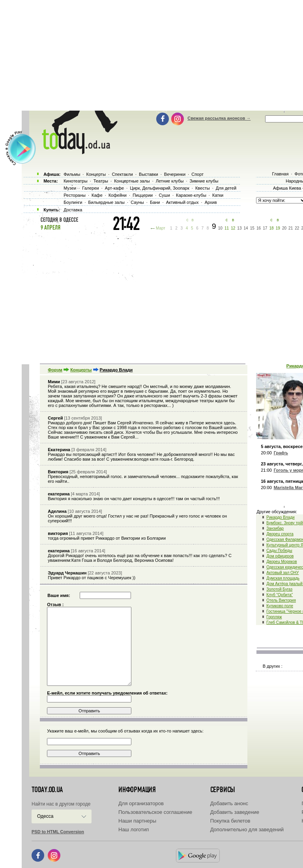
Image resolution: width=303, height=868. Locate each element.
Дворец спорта (280, 534)
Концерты (81, 370)
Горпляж (274, 617)
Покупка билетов (230, 821)
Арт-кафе (114, 188)
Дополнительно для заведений (247, 829)
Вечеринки (175, 174)
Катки (218, 195)
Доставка (73, 210)
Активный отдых (182, 202)
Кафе (97, 195)
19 (278, 228)
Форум (55, 370)
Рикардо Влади (280, 517)
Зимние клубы (204, 181)
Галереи (90, 188)
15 (252, 228)
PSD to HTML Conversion (58, 832)
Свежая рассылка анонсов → (219, 118)
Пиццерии (143, 195)
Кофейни (118, 195)
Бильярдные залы (107, 202)
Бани (155, 202)
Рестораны (75, 195)
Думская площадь (283, 578)
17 (265, 228)
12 (233, 228)
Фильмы (72, 174)
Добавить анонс (229, 803)
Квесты (203, 188)
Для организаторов (141, 803)
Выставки (149, 174)
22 (297, 228)
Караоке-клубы (191, 195)
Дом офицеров (280, 556)
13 (239, 228)
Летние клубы (170, 181)
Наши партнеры (137, 821)
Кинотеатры (75, 181)
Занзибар (275, 528)
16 (259, 228)
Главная (280, 174)
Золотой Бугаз (279, 589)
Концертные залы (132, 181)
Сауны (137, 202)
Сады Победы (279, 551)
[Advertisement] (162, 296)
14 (246, 228)
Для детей (226, 188)
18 (271, 228)
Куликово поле (280, 606)
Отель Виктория (281, 600)
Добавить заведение (235, 812)
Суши (164, 195)
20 (284, 228)
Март (161, 228)
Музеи (70, 188)
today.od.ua (47, 790)
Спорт (197, 174)
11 (227, 228)
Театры (101, 181)
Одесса (45, 816)
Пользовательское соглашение (155, 812)
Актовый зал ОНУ (282, 573)
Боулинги (73, 202)
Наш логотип (134, 829)
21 (291, 228)
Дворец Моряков (281, 562)
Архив (211, 202)
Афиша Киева (287, 188)
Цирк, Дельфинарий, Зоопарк (159, 188)
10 (220, 228)
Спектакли (122, 174)
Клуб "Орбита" (280, 595)
